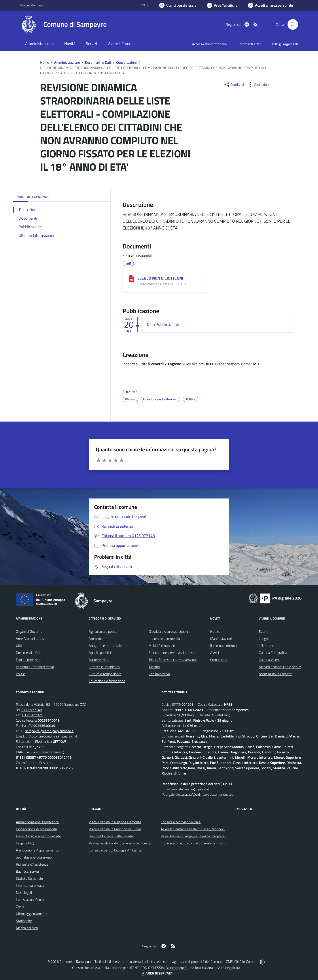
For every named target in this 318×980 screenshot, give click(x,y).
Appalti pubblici (100, 653)
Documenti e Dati (98, 62)
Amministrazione (67, 62)
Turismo (154, 667)
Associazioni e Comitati (276, 674)
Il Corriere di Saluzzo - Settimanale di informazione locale (203, 843)
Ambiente (96, 638)
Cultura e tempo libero (105, 674)
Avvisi (215, 653)
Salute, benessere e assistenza (171, 653)
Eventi (264, 631)
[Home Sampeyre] (63, 24)
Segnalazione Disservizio (34, 857)
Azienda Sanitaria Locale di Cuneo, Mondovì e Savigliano (202, 829)
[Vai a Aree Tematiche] (222, 5)
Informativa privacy (30, 885)
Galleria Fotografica (273, 653)
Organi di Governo (29, 631)
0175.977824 (33, 715)
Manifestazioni (221, 638)
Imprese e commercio (164, 638)
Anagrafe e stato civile (105, 646)
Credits (21, 907)
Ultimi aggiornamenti (31, 914)
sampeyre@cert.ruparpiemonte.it (49, 731)
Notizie (215, 631)
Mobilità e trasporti (162, 646)
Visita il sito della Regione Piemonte (115, 822)
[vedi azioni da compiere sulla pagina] (258, 84)
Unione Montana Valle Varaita (111, 836)
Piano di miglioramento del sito (38, 836)
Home (45, 62)
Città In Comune (246, 961)
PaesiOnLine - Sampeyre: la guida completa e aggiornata (202, 836)
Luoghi (264, 638)
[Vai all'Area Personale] (270, 5)
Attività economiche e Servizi (280, 667)
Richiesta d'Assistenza (32, 864)
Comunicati (218, 660)
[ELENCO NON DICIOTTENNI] (132, 279)
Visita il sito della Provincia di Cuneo (115, 829)
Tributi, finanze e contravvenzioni (173, 660)
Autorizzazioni (99, 660)
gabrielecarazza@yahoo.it (190, 789)
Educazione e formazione (107, 681)
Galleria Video (269, 660)
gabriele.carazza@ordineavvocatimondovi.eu (201, 794)
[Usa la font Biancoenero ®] (178, 5)
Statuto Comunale (29, 878)
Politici (21, 674)
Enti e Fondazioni (28, 660)
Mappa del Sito (27, 928)
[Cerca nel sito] (293, 24)
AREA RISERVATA (156, 973)
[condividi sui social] (234, 84)
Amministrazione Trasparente (37, 822)
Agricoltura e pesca (103, 631)
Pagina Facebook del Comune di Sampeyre (120, 843)
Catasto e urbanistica (104, 667)
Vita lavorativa (159, 674)
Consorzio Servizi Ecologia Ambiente (115, 850)
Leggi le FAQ (25, 843)
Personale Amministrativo (35, 667)
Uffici (20, 646)
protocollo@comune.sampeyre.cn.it (51, 736)
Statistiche (24, 921)
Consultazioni (126, 62)
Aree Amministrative (31, 638)
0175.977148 (32, 710)
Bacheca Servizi (27, 871)
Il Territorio (266, 646)
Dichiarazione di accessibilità (36, 829)
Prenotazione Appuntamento (37, 850)
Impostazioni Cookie (30, 900)
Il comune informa (223, 646)
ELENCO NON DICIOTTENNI (160, 278)
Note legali (24, 892)
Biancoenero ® (176, 968)
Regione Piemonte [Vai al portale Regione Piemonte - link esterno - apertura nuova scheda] (32, 5)
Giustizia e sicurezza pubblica (169, 631)
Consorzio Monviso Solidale (181, 822)
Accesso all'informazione (209, 44)
